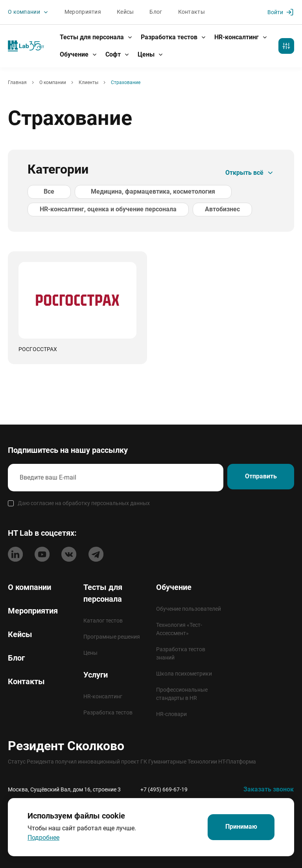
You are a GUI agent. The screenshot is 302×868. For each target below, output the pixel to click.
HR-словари (171, 714)
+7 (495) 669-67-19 (164, 789)
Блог (156, 12)
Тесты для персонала (96, 37)
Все (41, 192)
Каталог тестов (103, 621)
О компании (28, 12)
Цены (151, 54)
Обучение (79, 54)
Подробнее (43, 838)
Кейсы (125, 12)
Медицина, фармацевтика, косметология (129, 192)
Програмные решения (112, 637)
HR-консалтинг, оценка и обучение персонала (104, 210)
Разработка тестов (174, 37)
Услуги (96, 675)
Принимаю (238, 827)
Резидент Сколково (66, 746)
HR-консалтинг (241, 37)
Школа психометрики (184, 674)
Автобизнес (211, 210)
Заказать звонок (269, 789)
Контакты (191, 12)
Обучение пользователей (189, 609)
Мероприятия (83, 12)
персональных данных (121, 502)
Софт (118, 54)
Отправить (258, 477)
